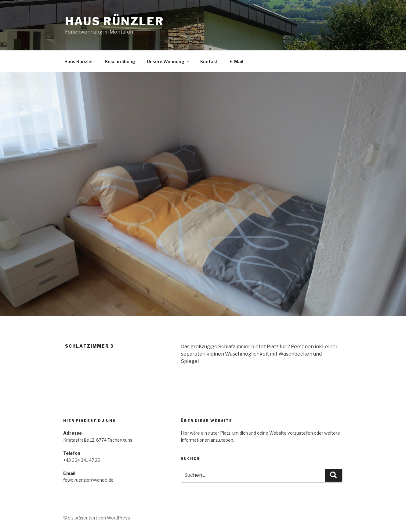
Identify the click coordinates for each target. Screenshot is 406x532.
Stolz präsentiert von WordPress (97, 518)
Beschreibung (120, 62)
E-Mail (236, 62)
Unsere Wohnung (169, 62)
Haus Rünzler (114, 21)
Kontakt (209, 62)
